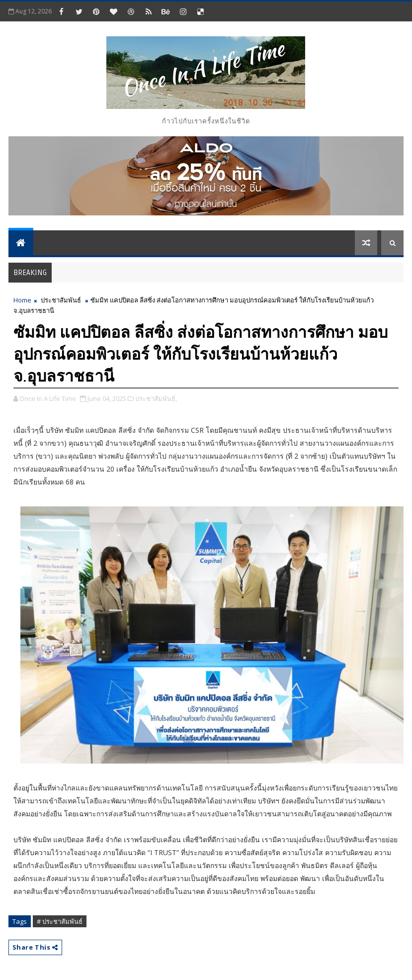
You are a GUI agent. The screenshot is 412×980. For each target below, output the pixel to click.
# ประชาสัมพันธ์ (60, 921)
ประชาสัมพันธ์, (156, 398)
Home (22, 300)
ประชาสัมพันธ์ (61, 300)
